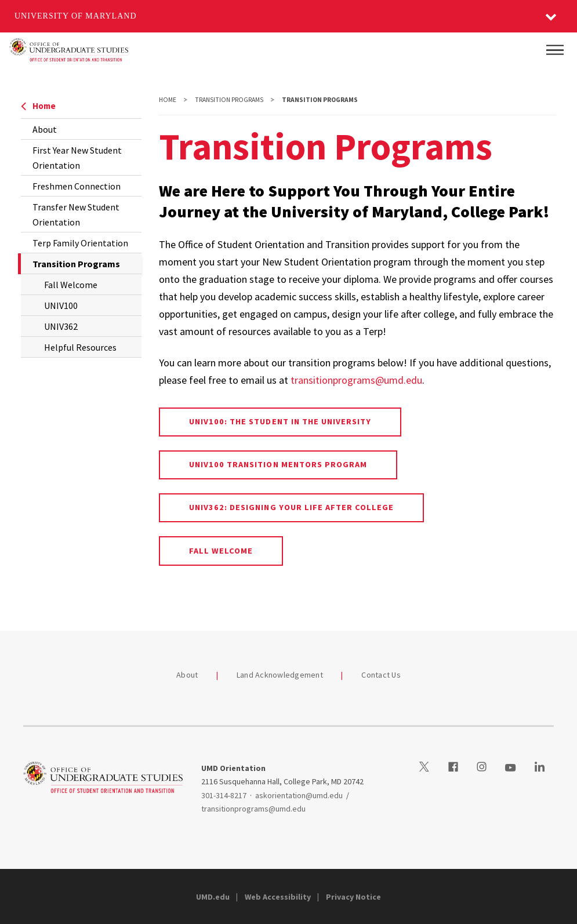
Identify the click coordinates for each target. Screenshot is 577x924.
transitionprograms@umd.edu (356, 380)
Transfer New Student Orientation (76, 214)
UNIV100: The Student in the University (280, 421)
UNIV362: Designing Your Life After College (292, 507)
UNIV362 (61, 326)
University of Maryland (76, 16)
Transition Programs (229, 100)
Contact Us (381, 675)
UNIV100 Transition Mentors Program (278, 464)
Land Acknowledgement (280, 675)
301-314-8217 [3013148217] (224, 795)
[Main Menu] (555, 50)
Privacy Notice (353, 897)
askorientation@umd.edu (299, 795)
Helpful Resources (80, 347)
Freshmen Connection (77, 186)
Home (38, 106)
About (45, 129)
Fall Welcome (71, 285)
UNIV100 (61, 305)
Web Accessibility (278, 897)
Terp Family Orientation (80, 243)
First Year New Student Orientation (77, 158)
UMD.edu (213, 897)
